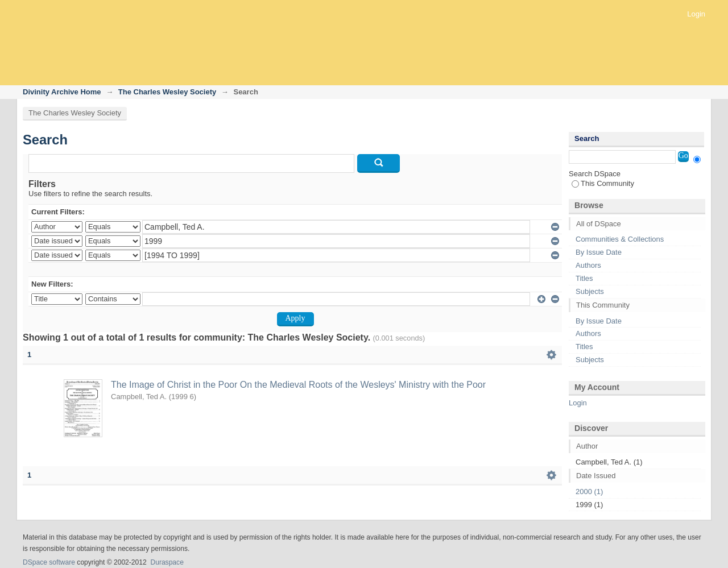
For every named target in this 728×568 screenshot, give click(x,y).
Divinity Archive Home (62, 92)
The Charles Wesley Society (167, 92)
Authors (588, 265)
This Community (603, 183)
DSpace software (49, 562)
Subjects (590, 291)
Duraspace (167, 562)
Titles (584, 278)
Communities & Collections (620, 239)
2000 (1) (589, 492)
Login (696, 14)
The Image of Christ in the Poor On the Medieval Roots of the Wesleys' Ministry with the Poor (298, 385)
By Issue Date (599, 252)
